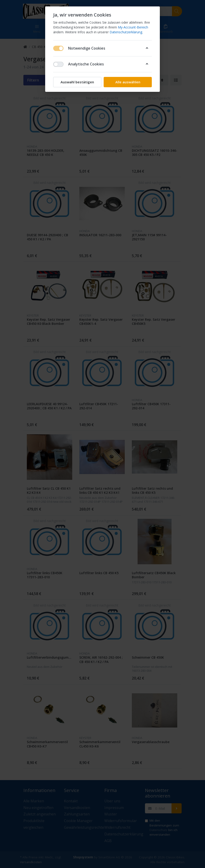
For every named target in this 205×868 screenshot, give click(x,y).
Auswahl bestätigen (77, 82)
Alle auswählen (128, 82)
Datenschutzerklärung (126, 32)
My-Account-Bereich (133, 27)
